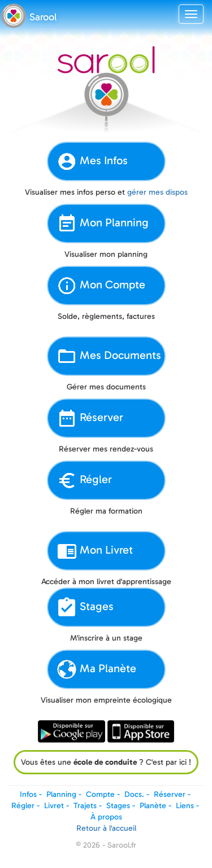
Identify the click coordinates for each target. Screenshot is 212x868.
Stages (85, 607)
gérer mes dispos (157, 192)
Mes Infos (92, 161)
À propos (106, 817)
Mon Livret (95, 551)
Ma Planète (96, 669)
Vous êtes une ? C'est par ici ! (106, 762)
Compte (100, 794)
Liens (185, 806)
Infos (28, 794)
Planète (153, 806)
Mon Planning (103, 223)
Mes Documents (109, 356)
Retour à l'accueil (106, 828)
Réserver (90, 418)
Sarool (43, 17)
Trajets (85, 806)
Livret (54, 806)
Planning (61, 794)
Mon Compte (101, 286)
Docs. (134, 794)
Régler (84, 480)
